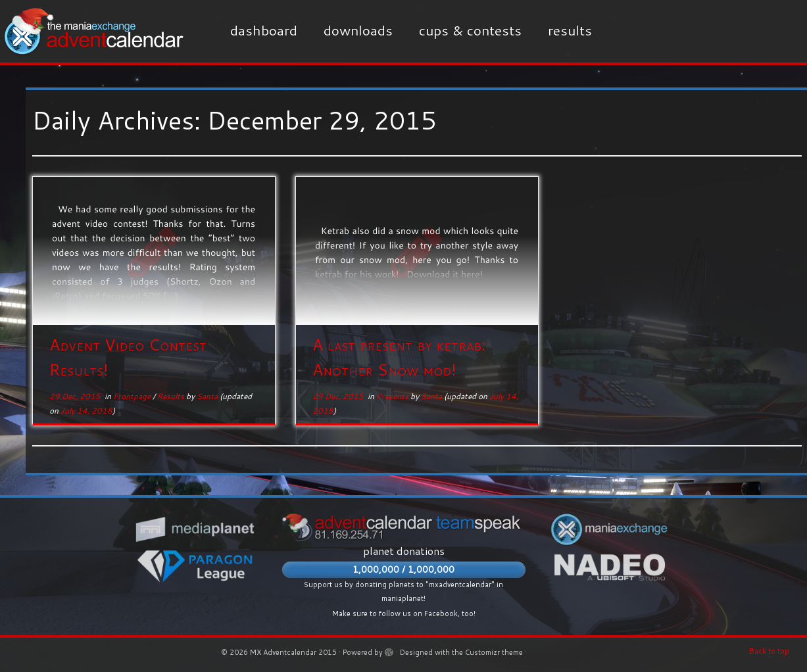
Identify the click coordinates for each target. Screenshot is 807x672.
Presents (393, 396)
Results (570, 30)
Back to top (769, 651)
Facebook (441, 613)
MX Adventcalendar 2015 (293, 652)
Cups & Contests (470, 30)
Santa (207, 396)
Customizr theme (494, 652)
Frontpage (133, 396)
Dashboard (264, 30)
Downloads (358, 30)
